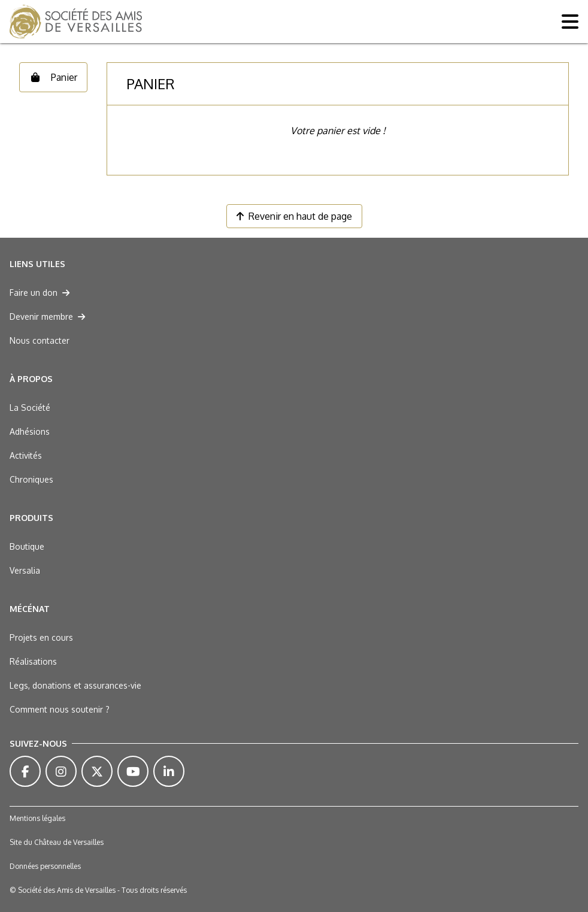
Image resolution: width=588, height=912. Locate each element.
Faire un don (40, 293)
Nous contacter (40, 340)
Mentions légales (37, 818)
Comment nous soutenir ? (60, 709)
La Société (30, 407)
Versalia (25, 570)
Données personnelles (45, 866)
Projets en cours (41, 637)
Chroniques (31, 479)
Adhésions (30, 431)
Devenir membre (47, 316)
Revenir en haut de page (294, 216)
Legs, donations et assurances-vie (75, 685)
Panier (53, 77)
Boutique (27, 546)
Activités (26, 455)
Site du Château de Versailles (57, 842)
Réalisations (33, 661)
